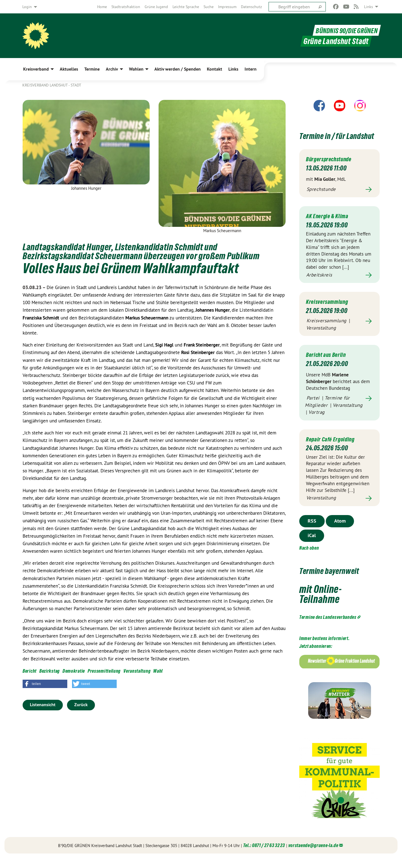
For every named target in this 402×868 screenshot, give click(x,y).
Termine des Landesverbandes (328, 627)
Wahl (158, 671)
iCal (312, 545)
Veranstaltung (137, 671)
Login (27, 7)
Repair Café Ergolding (333, 449)
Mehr (339, 200)
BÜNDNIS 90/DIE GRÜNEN (343, 30)
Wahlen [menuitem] (136, 69)
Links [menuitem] (368, 7)
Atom (340, 531)
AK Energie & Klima (330, 226)
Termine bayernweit (338, 580)
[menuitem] (102, 7)
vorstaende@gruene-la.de (313, 855)
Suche (209, 7)
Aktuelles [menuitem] (69, 69)
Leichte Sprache (186, 7)
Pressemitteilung (104, 671)
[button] (45, 684)
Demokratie (74, 671)
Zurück (81, 705)
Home (102, 7)
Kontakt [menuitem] (215, 69)
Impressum (227, 7)
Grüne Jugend (156, 7)
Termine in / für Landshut (329, 140)
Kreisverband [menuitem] (36, 69)
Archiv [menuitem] (112, 69)
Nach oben (309, 558)
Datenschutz (251, 7)
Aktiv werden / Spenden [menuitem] (178, 69)
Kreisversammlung (330, 312)
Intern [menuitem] (251, 69)
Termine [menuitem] (92, 69)
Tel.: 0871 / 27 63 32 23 (264, 855)
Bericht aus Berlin (329, 365)
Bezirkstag (50, 671)
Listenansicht (43, 705)
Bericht (30, 671)
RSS (312, 531)
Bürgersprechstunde (332, 169)
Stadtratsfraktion (126, 7)
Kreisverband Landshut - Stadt (52, 85)
